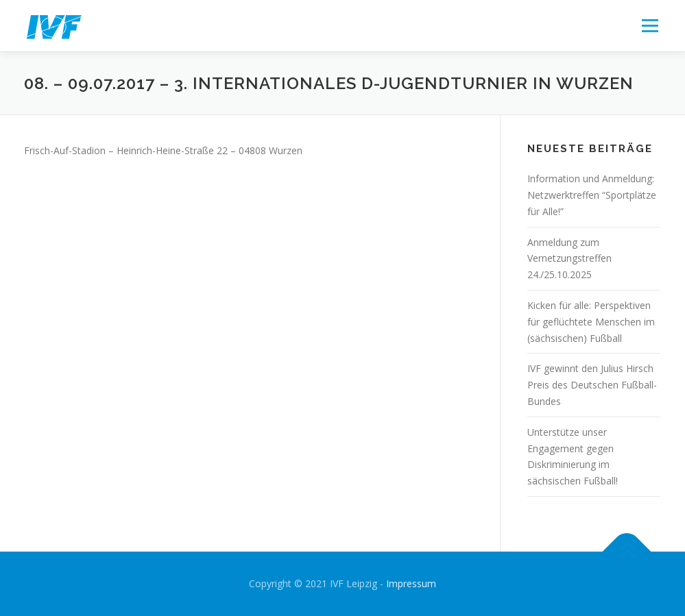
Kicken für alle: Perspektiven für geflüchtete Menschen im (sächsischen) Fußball (591, 322)
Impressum (411, 583)
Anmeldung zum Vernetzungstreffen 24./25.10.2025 (569, 259)
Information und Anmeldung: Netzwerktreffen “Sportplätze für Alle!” (592, 195)
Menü (650, 26)
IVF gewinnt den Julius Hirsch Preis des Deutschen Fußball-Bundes (592, 385)
